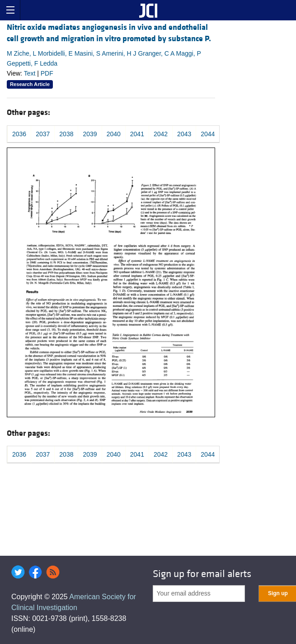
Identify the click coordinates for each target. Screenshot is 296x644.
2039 (90, 134)
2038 (66, 134)
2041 (137, 134)
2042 (161, 134)
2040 (114, 134)
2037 (43, 134)
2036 (19, 134)
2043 (184, 134)
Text (30, 73)
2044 (208, 134)
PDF (47, 73)
